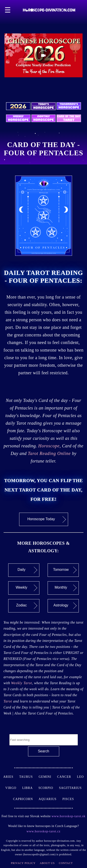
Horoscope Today (47, 519)
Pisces (68, 799)
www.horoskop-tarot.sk (69, 816)
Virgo (14, 788)
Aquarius (51, 799)
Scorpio (49, 788)
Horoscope (49, 446)
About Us (47, 863)
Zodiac (27, 606)
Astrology (65, 606)
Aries (11, 777)
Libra (30, 788)
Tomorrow (65, 570)
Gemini (48, 777)
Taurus (29, 777)
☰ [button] (8, 10)
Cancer (67, 777)
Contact (66, 863)
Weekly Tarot (22, 683)
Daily (27, 570)
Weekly (26, 588)
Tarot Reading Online (49, 453)
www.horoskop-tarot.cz (43, 831)
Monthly (66, 588)
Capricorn (26, 799)
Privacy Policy (23, 863)
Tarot (8, 701)
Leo (80, 777)
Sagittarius (70, 788)
